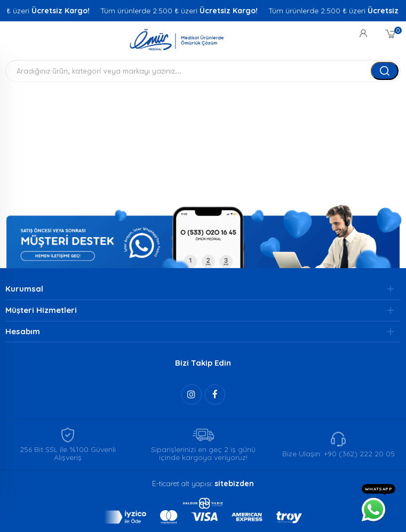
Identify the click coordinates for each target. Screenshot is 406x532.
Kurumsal (24, 289)
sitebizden (234, 483)
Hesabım (23, 331)
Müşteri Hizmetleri (41, 310)
